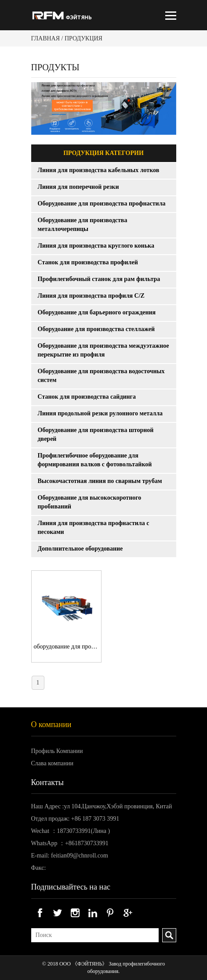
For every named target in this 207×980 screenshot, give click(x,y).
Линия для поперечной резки (78, 187)
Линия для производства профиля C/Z (91, 296)
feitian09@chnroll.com (80, 856)
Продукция (84, 38)
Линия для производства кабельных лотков (99, 170)
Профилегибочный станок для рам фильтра (99, 279)
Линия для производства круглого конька (96, 246)
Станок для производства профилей (88, 262)
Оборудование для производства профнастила (102, 204)
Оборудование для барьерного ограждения (97, 312)
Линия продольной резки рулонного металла (100, 413)
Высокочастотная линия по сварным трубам (100, 481)
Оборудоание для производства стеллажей (96, 329)
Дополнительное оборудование (80, 549)
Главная (46, 38)
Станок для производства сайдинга (87, 397)
